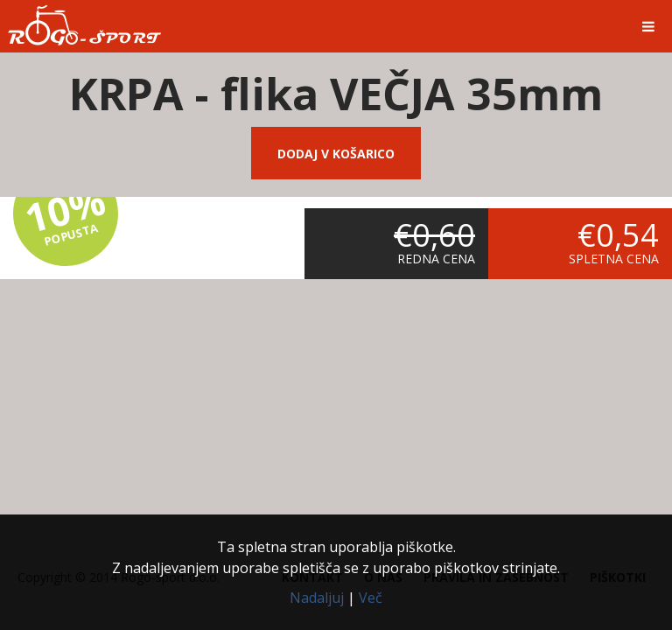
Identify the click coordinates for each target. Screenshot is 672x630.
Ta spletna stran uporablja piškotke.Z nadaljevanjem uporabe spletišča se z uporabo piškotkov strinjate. (336, 557)
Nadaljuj (317, 598)
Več (371, 598)
